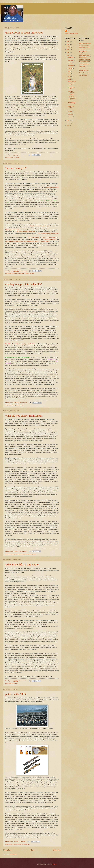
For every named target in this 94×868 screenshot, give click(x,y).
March (70, 111)
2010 (68, 52)
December (71, 57)
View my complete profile (71, 34)
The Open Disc (83, 75)
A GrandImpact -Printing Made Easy (84, 70)
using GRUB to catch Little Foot (24, 33)
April (70, 79)
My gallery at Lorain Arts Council (84, 48)
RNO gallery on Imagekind (83, 52)
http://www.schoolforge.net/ (49, 238)
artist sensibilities (20, 554)
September (71, 66)
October (70, 63)
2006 (68, 126)
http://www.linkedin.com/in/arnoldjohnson (85, 44)
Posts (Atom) (13, 854)
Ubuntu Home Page (84, 73)
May (70, 77)
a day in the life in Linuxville (22, 564)
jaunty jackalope (16, 158)
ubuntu (20, 274)
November (71, 60)
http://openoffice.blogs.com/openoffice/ (49, 234)
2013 (68, 44)
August (70, 68)
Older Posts (57, 850)
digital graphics (29, 554)
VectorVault (82, 66)
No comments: (23, 155)
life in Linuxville (13, 274)
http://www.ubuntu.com (52, 187)
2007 (68, 123)
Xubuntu (32, 274)
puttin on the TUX (16, 694)
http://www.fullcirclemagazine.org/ (39, 226)
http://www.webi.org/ (34, 238)
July (70, 71)
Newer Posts (8, 850)
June (70, 74)
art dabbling (12, 554)
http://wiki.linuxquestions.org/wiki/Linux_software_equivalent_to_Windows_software (28, 241)
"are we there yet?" (16, 168)
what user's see (20, 405)
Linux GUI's (12, 405)
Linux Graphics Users (85, 55)
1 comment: (23, 841)
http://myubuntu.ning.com (12, 230)
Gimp (34, 554)
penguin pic (27, 844)
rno (68, 31)
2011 (68, 50)
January (70, 117)
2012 (68, 47)
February (71, 114)
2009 (68, 55)
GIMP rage (12, 844)
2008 (68, 120)
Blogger (55, 864)
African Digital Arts (84, 64)
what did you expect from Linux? (24, 416)
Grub (10, 158)
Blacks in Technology (85, 62)
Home (33, 850)
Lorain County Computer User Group (85, 58)
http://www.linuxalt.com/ (50, 239)
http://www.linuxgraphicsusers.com (26, 232)
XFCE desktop (26, 274)
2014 (68, 41)
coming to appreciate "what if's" (24, 284)
